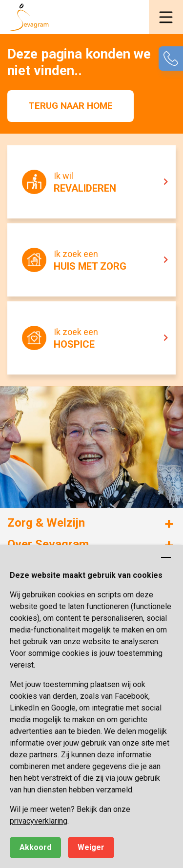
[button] (166, 17)
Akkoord (35, 847)
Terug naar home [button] (71, 106)
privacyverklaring (39, 821)
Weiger (91, 847)
